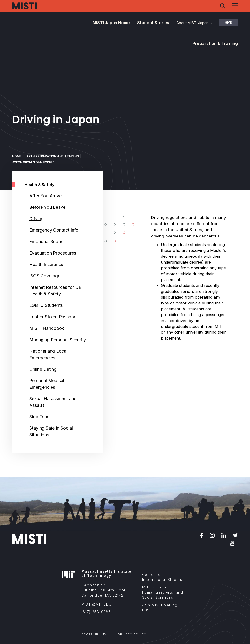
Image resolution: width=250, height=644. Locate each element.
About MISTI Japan (192, 23)
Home (17, 156)
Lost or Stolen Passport (53, 317)
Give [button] (228, 23)
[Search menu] (223, 6)
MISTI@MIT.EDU (97, 604)
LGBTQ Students (46, 305)
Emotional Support (48, 241)
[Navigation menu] (235, 6)
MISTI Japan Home (111, 23)
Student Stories (153, 23)
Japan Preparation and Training (52, 156)
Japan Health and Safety (34, 162)
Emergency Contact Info (54, 230)
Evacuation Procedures (53, 253)
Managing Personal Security (58, 340)
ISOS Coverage (45, 276)
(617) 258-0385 (96, 612)
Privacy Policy (132, 634)
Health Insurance (46, 264)
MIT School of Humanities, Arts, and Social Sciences (163, 592)
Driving (36, 219)
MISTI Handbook (47, 328)
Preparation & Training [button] (215, 43)
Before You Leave (47, 207)
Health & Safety (39, 185)
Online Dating (43, 369)
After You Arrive (45, 196)
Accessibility (94, 634)
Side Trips (39, 417)
